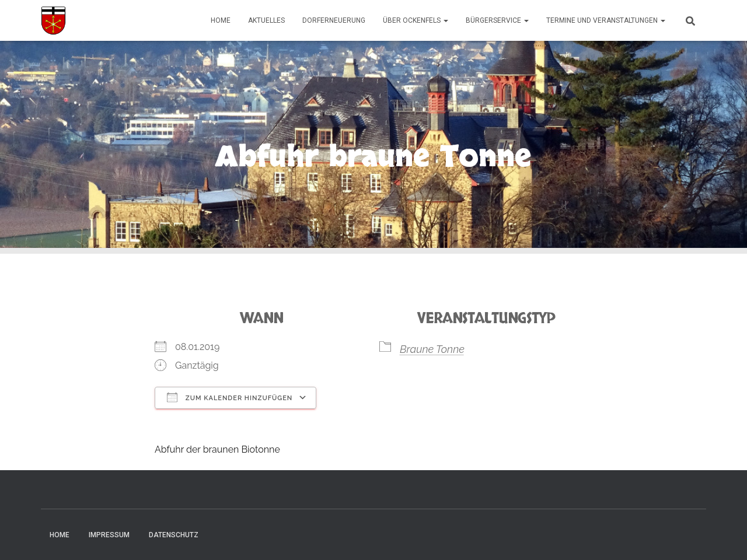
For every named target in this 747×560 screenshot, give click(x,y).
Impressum (109, 535)
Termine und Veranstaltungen (606, 20)
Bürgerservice (497, 20)
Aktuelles (266, 20)
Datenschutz (174, 535)
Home (221, 20)
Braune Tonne (432, 349)
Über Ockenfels (416, 20)
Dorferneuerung (334, 20)
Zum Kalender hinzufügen (230, 397)
